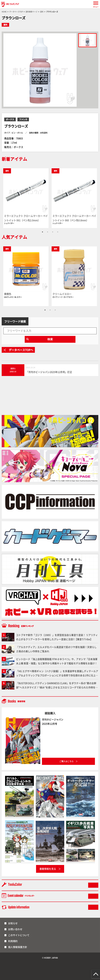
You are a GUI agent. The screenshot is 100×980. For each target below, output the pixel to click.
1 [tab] (42, 232)
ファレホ (23, 119)
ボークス (10, 119)
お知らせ (13, 923)
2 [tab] (48, 232)
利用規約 (13, 941)
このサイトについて (19, 935)
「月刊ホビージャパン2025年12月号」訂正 (49, 372)
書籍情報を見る (48, 869)
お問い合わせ (15, 929)
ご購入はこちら (66, 761)
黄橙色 (8, 294)
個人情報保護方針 (18, 947)
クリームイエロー (62, 294)
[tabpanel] (26, 198)
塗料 (5, 25)
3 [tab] (53, 232)
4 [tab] (58, 232)
